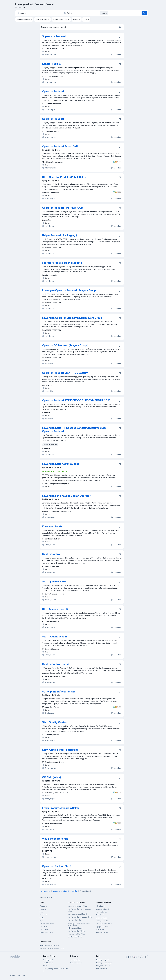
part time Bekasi (101, 912)
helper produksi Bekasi (75, 928)
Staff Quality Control (55, 582)
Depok (42, 921)
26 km (104, 13)
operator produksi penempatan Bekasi (80, 917)
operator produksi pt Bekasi (77, 931)
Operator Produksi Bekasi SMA (60, 146)
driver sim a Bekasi (102, 933)
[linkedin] (146, 957)
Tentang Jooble (48, 960)
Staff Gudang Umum (54, 637)
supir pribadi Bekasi (102, 927)
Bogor (42, 912)
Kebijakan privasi (102, 969)
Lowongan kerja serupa (104, 963)
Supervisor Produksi (54, 36)
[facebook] (129, 957)
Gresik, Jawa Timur (46, 933)
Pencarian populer (48, 897)
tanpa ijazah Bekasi (102, 921)
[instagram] (134, 957)
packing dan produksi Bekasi (77, 914)
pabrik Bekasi (100, 906)
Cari (144, 13)
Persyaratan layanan (103, 966)
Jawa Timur (44, 930)
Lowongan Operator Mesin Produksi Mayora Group (72, 318)
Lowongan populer (102, 960)
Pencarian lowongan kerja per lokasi (52, 948)
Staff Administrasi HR (55, 609)
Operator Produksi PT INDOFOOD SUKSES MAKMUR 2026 (76, 400)
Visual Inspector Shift (55, 839)
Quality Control (51, 554)
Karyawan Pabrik (52, 527)
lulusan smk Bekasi (102, 918)
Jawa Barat (44, 927)
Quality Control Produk (56, 664)
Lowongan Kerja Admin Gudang (61, 464)
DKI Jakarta (44, 915)
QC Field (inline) (52, 777)
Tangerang (43, 906)
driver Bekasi (100, 915)
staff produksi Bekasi (75, 920)
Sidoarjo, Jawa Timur (47, 924)
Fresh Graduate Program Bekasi (61, 808)
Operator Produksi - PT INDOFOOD (63, 208)
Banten (42, 918)
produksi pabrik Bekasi (75, 937)
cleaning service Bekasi (104, 924)
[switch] (120, 27)
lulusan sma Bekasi (102, 909)
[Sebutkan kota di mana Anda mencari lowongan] (86, 13)
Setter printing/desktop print (59, 692)
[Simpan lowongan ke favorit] (120, 37)
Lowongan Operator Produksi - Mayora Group (69, 290)
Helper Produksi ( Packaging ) (59, 235)
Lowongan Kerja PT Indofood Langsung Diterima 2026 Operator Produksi (74, 430)
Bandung (43, 909)
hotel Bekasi (100, 930)
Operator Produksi (53, 91)
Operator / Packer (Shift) (57, 866)
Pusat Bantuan (48, 963)
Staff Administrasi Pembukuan (60, 750)
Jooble (22, 976)
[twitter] (140, 957)
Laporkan (116, 55)
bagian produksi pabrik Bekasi (77, 906)
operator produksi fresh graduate (62, 263)
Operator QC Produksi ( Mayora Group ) (65, 345)
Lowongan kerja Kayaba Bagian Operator (66, 496)
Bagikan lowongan (76, 963)
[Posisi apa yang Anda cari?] (39, 13)
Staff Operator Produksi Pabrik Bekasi (65, 177)
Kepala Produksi (52, 64)
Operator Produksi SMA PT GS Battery (65, 373)
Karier (45, 966)
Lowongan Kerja (75, 960)
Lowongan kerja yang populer (49, 945)
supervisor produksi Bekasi (76, 934)
